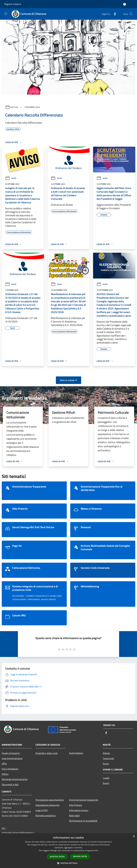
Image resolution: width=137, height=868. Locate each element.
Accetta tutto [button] (57, 857)
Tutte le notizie (68, 380)
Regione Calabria (13, 4)
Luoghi (106, 778)
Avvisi (11, 178)
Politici (5, 774)
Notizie (14, 107)
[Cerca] (131, 14)
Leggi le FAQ (42, 810)
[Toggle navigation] (6, 14)
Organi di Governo (11, 753)
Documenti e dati (10, 784)
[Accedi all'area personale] (125, 4)
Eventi (106, 783)
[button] (68, 863)
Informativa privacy (79, 810)
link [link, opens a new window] (96, 851)
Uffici (4, 764)
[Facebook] (114, 14)
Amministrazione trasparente (84, 800)
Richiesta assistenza (46, 815)
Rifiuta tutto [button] (80, 856)
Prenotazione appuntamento (50, 800)
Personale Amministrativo (15, 779)
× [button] (134, 836)
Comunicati (108, 758)
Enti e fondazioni (10, 769)
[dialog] (68, 851)
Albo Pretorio (76, 805)
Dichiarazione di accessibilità (83, 821)
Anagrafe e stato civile (47, 753)
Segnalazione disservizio (47, 805)
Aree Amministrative (12, 758)
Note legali (74, 815)
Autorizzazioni (76, 753)
